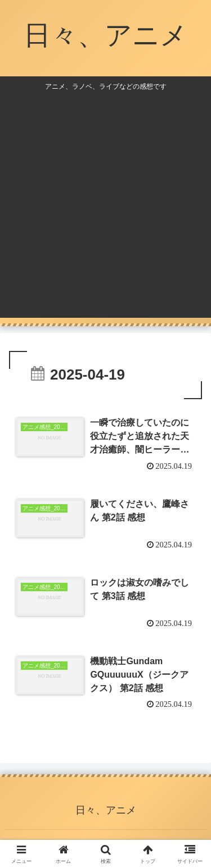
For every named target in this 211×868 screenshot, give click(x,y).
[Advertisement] (105, 202)
